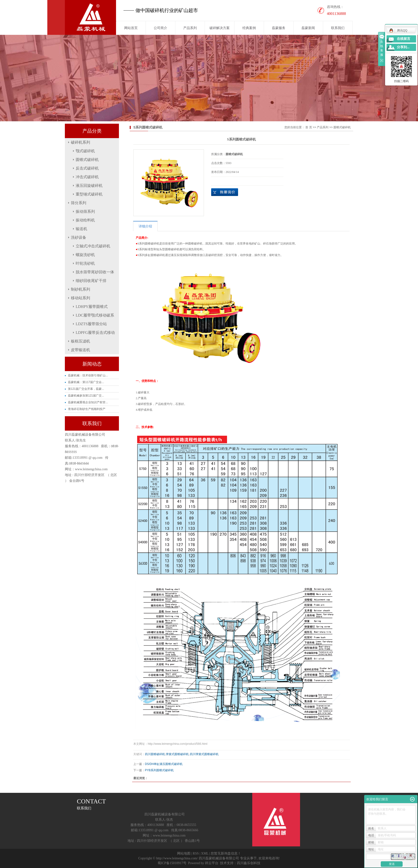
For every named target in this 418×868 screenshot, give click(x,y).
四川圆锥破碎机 (155, 754)
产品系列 (190, 28)
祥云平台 (212, 863)
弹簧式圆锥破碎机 (177, 754)
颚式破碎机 (85, 151)
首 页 (309, 127)
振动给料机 (85, 220)
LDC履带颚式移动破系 (95, 315)
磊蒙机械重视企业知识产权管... (88, 402)
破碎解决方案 (220, 28)
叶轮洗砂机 (85, 263)
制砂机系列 (80, 289)
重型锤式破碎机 (89, 194)
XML (205, 853)
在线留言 (404, 39)
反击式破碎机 (87, 168)
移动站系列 (80, 298)
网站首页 (131, 28)
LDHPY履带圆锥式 (92, 307)
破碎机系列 (80, 142)
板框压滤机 (80, 341)
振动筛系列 (85, 211)
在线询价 (225, 192)
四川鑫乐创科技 (249, 863)
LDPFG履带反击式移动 (95, 333)
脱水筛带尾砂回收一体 (95, 272)
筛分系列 (79, 203)
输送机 (81, 229)
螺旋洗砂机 (85, 255)
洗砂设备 (79, 237)
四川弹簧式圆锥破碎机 (204, 754)
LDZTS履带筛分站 (91, 324)
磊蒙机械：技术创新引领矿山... (88, 375)
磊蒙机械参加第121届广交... (86, 396)
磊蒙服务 (279, 28)
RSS (196, 853)
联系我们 (338, 28)
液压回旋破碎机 (89, 186)
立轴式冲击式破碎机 (93, 246)
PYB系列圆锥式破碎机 (159, 770)
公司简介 (160, 28)
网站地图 (184, 853)
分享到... (403, 47)
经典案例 (249, 28)
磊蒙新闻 (308, 28)
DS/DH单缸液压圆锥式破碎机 (164, 764)
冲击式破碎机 (87, 177)
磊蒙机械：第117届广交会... (86, 382)
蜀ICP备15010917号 (172, 863)
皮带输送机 (80, 350)
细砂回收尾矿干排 (91, 281)
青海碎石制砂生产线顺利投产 (87, 409)
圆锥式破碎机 (87, 160)
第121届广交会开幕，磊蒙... (86, 389)
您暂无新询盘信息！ (226, 853)
